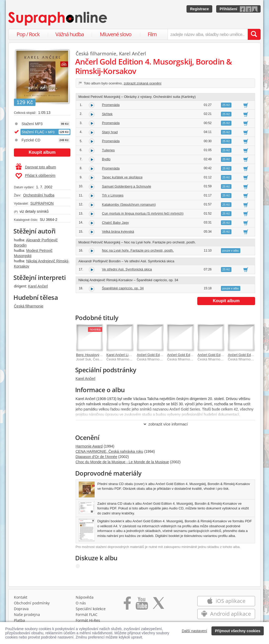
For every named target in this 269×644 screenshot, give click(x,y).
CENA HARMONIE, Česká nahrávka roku (110, 451)
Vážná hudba (70, 34)
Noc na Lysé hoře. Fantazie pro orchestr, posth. (138, 250)
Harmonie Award (89, 446)
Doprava (21, 609)
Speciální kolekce (91, 609)
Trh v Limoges (113, 195)
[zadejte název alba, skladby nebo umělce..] (208, 34)
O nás (81, 603)
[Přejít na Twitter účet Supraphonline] (158, 605)
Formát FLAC (87, 614)
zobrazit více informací (165, 424)
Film (152, 34)
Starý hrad (110, 132)
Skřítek (107, 114)
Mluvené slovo (116, 34)
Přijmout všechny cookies (238, 631)
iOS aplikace (226, 601)
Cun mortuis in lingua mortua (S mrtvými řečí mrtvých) (143, 213)
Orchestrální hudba (39, 195)
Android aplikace (226, 614)
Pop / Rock (28, 34)
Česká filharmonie (29, 306)
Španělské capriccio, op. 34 (123, 288)
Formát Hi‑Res (88, 620)
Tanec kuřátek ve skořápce (122, 177)
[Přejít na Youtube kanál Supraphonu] (142, 605)
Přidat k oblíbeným (35, 176)
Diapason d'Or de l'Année (97, 457)
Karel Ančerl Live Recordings (128, 355)
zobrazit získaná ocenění (143, 83)
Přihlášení (228, 9)
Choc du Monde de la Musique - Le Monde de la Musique (122, 462)
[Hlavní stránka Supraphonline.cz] (58, 19)
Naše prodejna (27, 614)
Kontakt (21, 597)
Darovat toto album (36, 167)
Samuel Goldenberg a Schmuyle (126, 186)
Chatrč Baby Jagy (115, 223)
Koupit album (42, 152)
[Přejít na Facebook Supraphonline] (127, 605)
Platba (19, 620)
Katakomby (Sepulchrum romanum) (129, 204)
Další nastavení (195, 631)
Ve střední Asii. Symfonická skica (127, 269)
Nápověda (85, 597)
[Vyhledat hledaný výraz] (254, 34)
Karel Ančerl (38, 286)
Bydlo (106, 159)
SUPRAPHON (42, 203)
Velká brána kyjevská (118, 231)
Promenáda (111, 105)
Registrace (199, 9)
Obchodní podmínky (32, 603)
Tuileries (108, 150)
